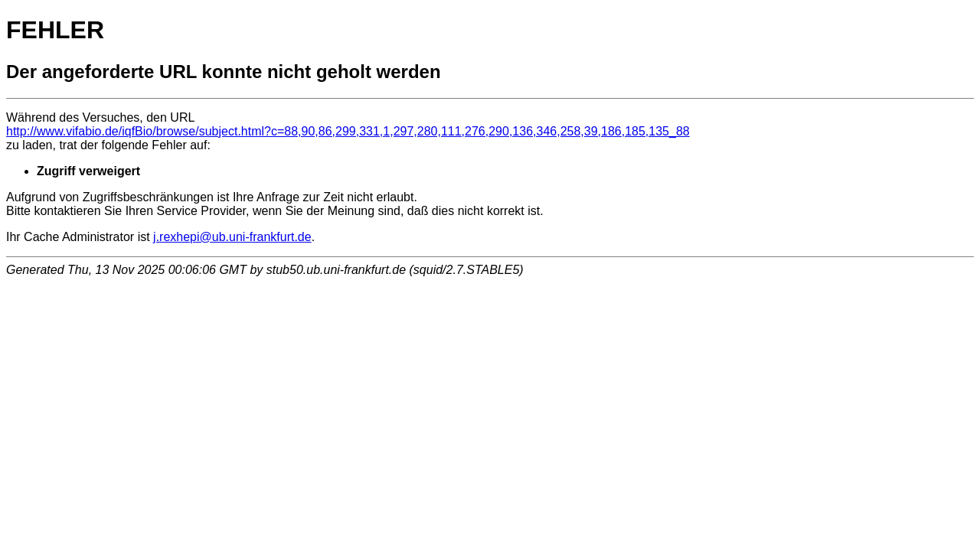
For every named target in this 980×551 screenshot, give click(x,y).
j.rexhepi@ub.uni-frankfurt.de (232, 237)
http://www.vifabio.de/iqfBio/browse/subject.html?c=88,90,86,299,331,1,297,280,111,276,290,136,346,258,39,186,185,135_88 (348, 131)
